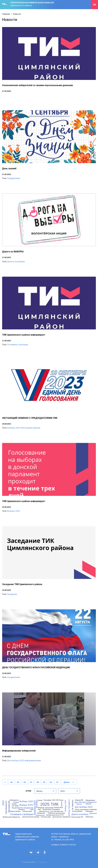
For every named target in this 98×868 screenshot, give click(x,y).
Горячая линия (27, 811)
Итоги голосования (82, 810)
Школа (79, 804)
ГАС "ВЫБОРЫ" (73, 805)
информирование (33, 760)
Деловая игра (59, 811)
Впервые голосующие (46, 808)
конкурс (14, 804)
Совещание (89, 811)
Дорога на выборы (16, 262)
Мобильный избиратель (11, 817)
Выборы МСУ (59, 808)
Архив (40, 800)
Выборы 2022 (49, 812)
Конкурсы (22, 810)
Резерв (16, 802)
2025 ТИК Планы (58, 800)
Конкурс (62, 813)
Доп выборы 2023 (16, 760)
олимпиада (93, 810)
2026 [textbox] (62, 791)
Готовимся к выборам (18, 345)
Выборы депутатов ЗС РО (55, 815)
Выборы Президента (69, 808)
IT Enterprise (42, 862)
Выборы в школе (54, 813)
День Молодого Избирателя (86, 802)
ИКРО (62, 804)
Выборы (37, 804)
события (88, 804)
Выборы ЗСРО (26, 805)
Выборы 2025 (26, 801)
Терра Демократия (6, 808)
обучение (93, 813)
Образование (90, 800)
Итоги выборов (77, 811)
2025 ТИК (49, 804)
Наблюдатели (14, 800)
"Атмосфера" (48, 800)
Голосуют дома (46, 817)
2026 (32, 810)
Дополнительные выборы (31, 817)
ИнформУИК (79, 800)
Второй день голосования (51, 810)
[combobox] (45, 791)
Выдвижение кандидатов (23, 808)
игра (39, 810)
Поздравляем (14, 178)
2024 (3, 803)
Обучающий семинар (30, 428)
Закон (41, 811)
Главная (6, 14)
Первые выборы (15, 811)
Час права (15, 806)
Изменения (40, 815)
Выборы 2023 (14, 428)
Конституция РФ (77, 817)
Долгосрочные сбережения (61, 817)
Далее (67, 782)
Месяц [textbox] (39, 791)
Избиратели (41, 813)
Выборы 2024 (65, 806)
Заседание (12, 594)
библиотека (89, 817)
